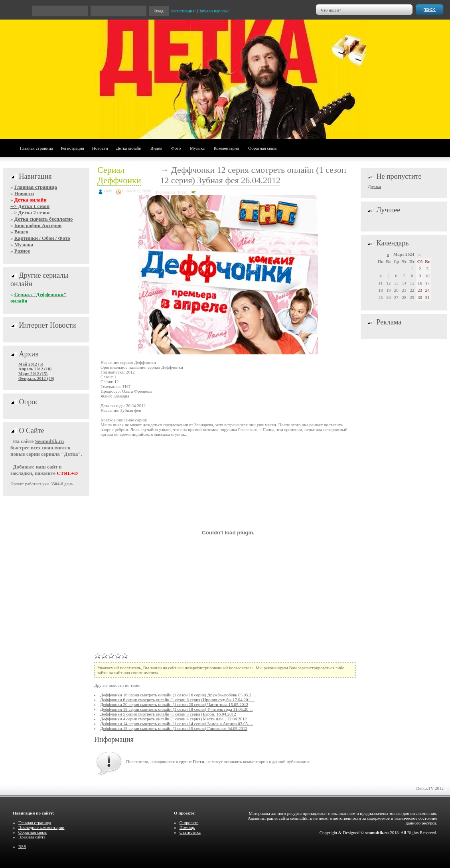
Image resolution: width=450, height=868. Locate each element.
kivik (108, 191)
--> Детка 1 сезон (30, 206)
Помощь (187, 827)
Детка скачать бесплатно (44, 219)
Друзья (374, 186)
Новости (100, 148)
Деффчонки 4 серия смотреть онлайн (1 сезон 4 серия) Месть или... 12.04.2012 (174, 719)
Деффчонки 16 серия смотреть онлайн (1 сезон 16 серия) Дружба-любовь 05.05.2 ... (178, 695)
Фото (176, 148)
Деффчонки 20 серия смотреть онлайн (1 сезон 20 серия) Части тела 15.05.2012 (174, 704)
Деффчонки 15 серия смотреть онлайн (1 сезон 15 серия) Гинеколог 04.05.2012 (174, 728)
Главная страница (36, 148)
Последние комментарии (41, 827)
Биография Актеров (38, 225)
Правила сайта (32, 837)
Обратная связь (262, 148)
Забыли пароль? (214, 11)
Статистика (190, 832)
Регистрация (72, 148)
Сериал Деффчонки (119, 175)
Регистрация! (184, 11)
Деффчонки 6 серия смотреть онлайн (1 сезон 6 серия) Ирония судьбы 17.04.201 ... (177, 700)
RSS (22, 846)
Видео (156, 148)
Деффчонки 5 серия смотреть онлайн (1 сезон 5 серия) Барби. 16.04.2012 (168, 714)
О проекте (189, 823)
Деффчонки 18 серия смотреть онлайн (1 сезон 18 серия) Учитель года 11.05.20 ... (176, 709)
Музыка (197, 148)
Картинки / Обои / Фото (42, 238)
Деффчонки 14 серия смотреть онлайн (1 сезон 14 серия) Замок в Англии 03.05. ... (177, 724)
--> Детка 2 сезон (30, 213)
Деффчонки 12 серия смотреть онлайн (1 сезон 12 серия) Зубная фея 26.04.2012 (253, 175)
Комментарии (227, 148)
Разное (22, 251)
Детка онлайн (129, 148)
